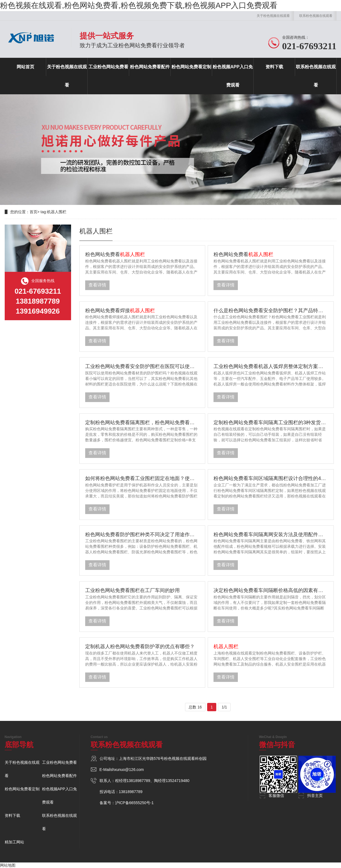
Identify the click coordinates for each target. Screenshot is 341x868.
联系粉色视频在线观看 (316, 16)
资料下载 (274, 67)
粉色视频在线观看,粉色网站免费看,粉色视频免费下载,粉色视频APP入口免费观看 (139, 5)
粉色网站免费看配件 (150, 67)
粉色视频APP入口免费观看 (233, 76)
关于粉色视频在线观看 (273, 16)
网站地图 (8, 865)
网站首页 (25, 67)
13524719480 (178, 781)
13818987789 (139, 781)
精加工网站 (14, 842)
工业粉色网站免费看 (108, 67)
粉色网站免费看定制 (191, 67)
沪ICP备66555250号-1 (134, 803)
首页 (33, 212)
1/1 (224, 707)
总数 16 (195, 707)
